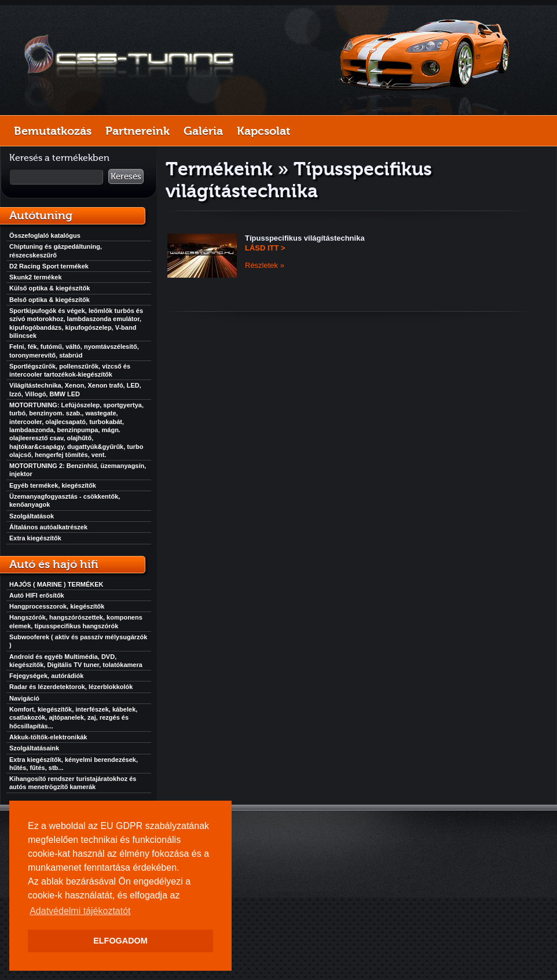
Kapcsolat (263, 131)
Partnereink (138, 131)
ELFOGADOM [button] (120, 941)
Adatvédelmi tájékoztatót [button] (80, 911)
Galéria (203, 131)
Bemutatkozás (53, 131)
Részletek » (265, 265)
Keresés (126, 176)
